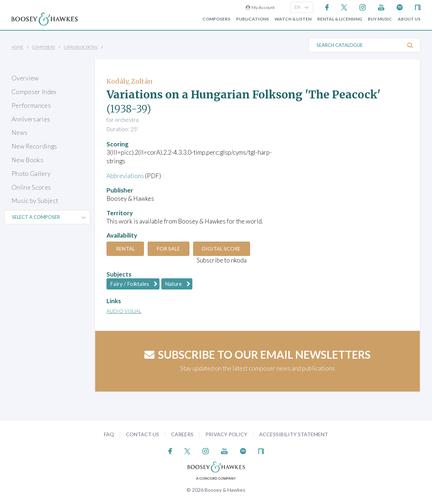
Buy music (380, 19)
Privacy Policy (226, 434)
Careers (182, 434)
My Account (260, 7)
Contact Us (143, 434)
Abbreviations (125, 176)
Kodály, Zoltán (130, 81)
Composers (216, 19)
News (19, 132)
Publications (252, 19)
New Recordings (34, 146)
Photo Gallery (31, 174)
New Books (27, 160)
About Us (409, 19)
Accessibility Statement (294, 434)
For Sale (169, 249)
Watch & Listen (293, 19)
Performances (31, 105)
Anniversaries (31, 119)
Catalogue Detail (81, 47)
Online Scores (31, 187)
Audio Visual (124, 311)
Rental (125, 249)
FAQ (109, 434)
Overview (25, 78)
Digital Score (222, 249)
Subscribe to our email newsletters (258, 354)
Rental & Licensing (340, 19)
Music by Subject (35, 201)
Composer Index (34, 92)
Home (18, 47)
